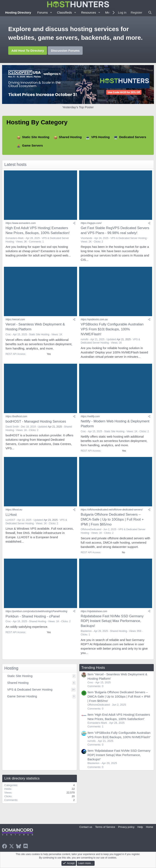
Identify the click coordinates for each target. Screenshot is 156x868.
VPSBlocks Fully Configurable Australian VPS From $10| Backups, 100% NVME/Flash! (112, 329)
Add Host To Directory (28, 51)
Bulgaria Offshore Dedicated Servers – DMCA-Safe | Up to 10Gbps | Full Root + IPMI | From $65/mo (112, 519)
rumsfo (85, 339)
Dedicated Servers (133, 137)
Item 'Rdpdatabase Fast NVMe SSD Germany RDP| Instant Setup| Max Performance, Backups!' (119, 755)
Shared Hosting (70, 137)
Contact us (86, 827)
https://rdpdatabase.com (94, 611)
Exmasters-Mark (15, 238)
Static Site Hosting (36, 137)
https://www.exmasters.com (21, 223)
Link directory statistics (22, 778)
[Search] (150, 12)
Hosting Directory (18, 12)
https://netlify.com (90, 416)
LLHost (11, 515)
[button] (51, 12)
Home (150, 827)
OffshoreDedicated (91, 529)
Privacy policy (126, 827)
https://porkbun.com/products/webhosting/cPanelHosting (36, 611)
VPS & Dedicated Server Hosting (128, 238)
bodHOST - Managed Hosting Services (36, 421)
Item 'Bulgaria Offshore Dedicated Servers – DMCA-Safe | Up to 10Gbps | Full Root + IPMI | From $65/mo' (119, 696)
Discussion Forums (65, 51)
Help (140, 827)
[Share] (74, 223)
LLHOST (10, 520)
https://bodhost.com (16, 416)
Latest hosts (15, 164)
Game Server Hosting (22, 696)
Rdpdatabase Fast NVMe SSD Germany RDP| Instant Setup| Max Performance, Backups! (112, 621)
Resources (89, 12)
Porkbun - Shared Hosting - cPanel (33, 616)
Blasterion (86, 631)
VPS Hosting (100, 137)
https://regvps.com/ (91, 223)
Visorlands (87, 238)
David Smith (12, 427)
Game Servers (32, 145)
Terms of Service (105, 827)
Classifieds (65, 12)
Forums (43, 12)
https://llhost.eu (14, 510)
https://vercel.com (15, 319)
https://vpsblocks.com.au (94, 319)
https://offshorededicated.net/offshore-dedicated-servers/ (112, 510)
